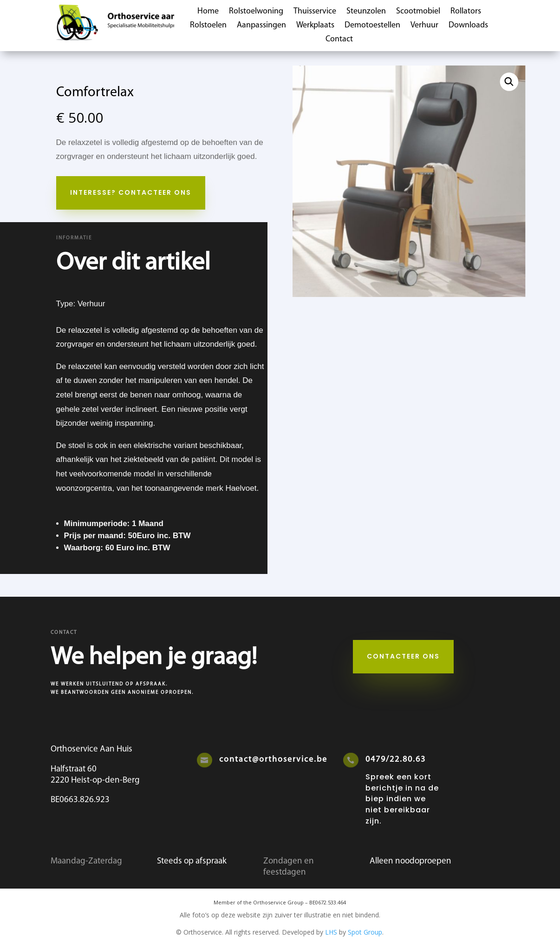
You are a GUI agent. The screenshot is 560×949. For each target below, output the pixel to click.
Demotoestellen (372, 26)
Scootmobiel (418, 12)
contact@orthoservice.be (273, 760)
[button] (509, 82)
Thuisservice (315, 12)
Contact (339, 40)
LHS (331, 932)
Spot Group (365, 932)
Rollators (466, 12)
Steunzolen (366, 12)
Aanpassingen (261, 26)
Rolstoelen (208, 26)
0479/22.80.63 (396, 760)
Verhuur (424, 26)
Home (208, 12)
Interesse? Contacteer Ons (131, 192)
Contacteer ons (403, 656)
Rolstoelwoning (256, 12)
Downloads (468, 26)
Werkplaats (315, 26)
